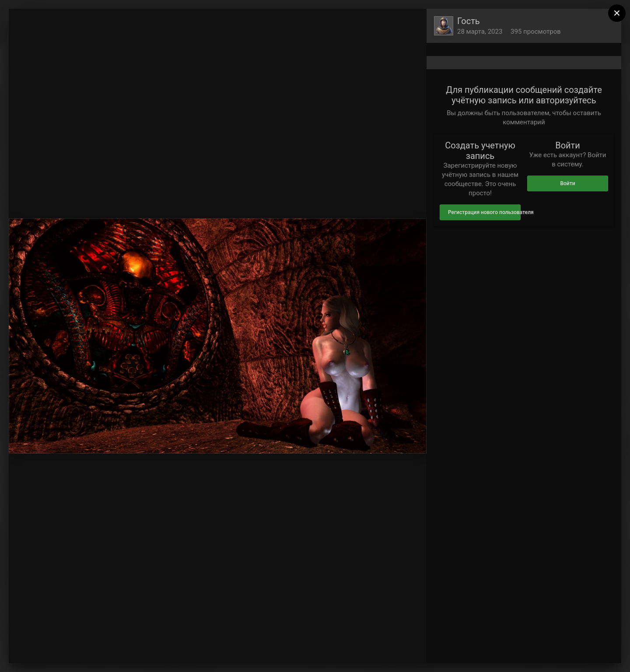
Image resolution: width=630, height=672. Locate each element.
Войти (567, 183)
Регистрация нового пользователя (484, 212)
